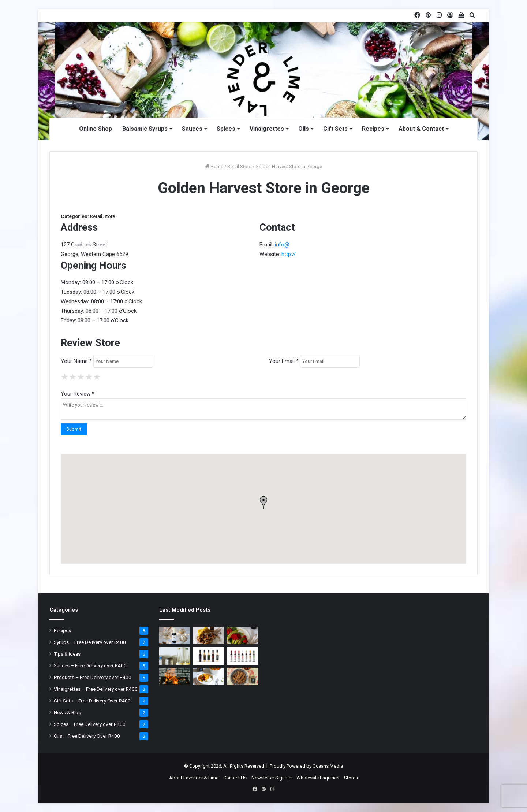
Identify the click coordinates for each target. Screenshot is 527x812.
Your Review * (78, 394)
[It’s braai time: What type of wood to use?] (175, 676)
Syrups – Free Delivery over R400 (90, 642)
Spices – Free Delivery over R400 (90, 724)
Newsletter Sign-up (272, 778)
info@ (282, 245)
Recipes (373, 129)
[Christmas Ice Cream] (175, 635)
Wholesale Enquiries (318, 778)
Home (214, 166)
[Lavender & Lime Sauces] (209, 656)
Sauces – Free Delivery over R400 (90, 665)
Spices (226, 129)
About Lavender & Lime (194, 778)
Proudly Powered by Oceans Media (306, 766)
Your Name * (76, 361)
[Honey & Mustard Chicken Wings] (209, 635)
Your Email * (284, 361)
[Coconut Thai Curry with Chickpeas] (209, 676)
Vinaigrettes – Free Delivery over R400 (96, 689)
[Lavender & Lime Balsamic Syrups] (242, 656)
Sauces (192, 129)
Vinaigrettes (267, 129)
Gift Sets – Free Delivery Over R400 (92, 701)
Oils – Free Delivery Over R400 (87, 736)
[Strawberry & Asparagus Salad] (242, 635)
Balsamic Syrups (145, 129)
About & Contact (421, 129)
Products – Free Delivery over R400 (93, 677)
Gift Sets (335, 129)
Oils (304, 129)
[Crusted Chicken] (242, 676)
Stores (351, 778)
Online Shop (96, 129)
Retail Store (239, 166)
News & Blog (68, 712)
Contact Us (235, 778)
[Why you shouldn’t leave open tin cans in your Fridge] (175, 656)
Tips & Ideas (67, 654)
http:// (289, 254)
